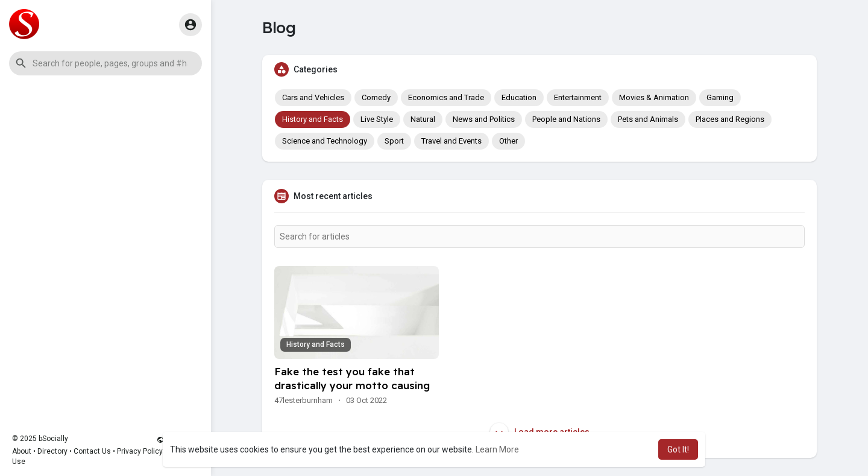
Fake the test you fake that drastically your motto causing (352, 378)
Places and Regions (730, 119)
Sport (394, 141)
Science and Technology (325, 141)
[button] (105, 63)
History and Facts (313, 119)
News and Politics (484, 119)
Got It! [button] (678, 449)
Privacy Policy (140, 451)
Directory (52, 451)
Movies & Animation (654, 97)
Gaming (720, 97)
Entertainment (578, 97)
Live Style (377, 119)
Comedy (376, 97)
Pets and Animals (648, 119)
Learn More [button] (497, 449)
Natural (423, 119)
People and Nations (566, 119)
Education (519, 97)
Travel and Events (451, 141)
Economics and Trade (446, 97)
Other (508, 141)
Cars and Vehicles (313, 97)
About (22, 451)
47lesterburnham (303, 400)
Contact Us (92, 451)
